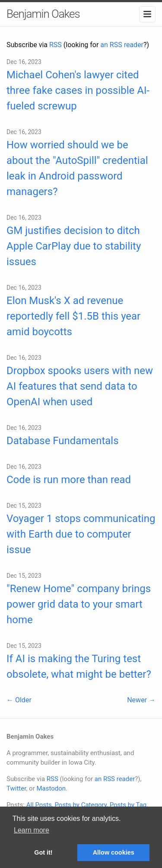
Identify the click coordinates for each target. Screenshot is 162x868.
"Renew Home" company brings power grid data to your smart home (79, 604)
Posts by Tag (128, 805)
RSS (56, 45)
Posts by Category (80, 805)
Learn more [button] (32, 830)
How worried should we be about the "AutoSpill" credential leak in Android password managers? (77, 168)
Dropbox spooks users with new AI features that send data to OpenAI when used (80, 386)
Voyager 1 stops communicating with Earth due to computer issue (81, 534)
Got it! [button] (43, 852)
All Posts (39, 805)
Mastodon (51, 788)
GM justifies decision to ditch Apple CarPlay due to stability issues (74, 246)
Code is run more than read (69, 480)
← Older (19, 700)
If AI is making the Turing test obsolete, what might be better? (79, 666)
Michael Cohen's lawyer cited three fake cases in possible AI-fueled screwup (78, 90)
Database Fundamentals (63, 441)
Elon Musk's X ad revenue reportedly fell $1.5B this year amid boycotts (73, 316)
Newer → (141, 700)
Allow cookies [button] (114, 852)
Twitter (16, 788)
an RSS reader (122, 45)
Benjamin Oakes (43, 14)
